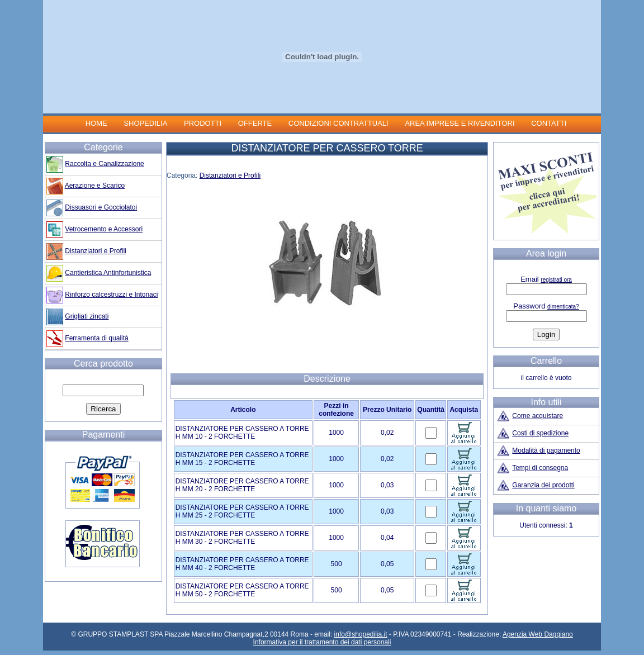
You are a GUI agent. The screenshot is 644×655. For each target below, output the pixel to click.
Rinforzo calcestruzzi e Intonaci (111, 295)
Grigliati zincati (87, 316)
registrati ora (556, 280)
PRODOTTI (203, 123)
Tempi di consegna (540, 468)
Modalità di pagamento (546, 450)
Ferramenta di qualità (96, 338)
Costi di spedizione (540, 433)
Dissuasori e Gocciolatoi (101, 207)
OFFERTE (255, 123)
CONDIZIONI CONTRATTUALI (339, 123)
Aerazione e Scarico (95, 186)
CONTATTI (549, 123)
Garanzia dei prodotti (543, 485)
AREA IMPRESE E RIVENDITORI (460, 123)
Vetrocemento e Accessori (104, 229)
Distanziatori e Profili (230, 175)
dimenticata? (563, 307)
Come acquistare (538, 416)
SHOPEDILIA (145, 123)
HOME (96, 123)
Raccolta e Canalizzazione (104, 164)
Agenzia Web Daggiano (538, 634)
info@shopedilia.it (361, 634)
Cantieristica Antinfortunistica (108, 273)
